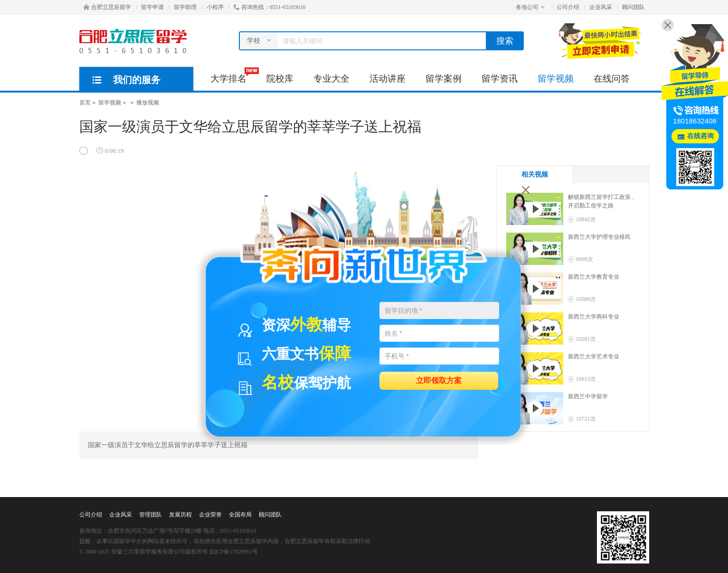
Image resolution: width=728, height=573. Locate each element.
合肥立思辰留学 (107, 7)
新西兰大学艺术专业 (594, 357)
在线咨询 (700, 136)
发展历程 (180, 515)
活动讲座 (388, 79)
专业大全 (331, 79)
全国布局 (240, 515)
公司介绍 (568, 7)
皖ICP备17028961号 (234, 552)
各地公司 (530, 7)
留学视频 (556, 79)
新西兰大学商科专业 (594, 317)
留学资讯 (500, 79)
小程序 (215, 7)
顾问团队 (633, 7)
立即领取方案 (439, 380)
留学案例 (444, 79)
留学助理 (185, 7)
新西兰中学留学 (588, 396)
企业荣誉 (210, 515)
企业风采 (601, 7)
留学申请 (152, 7)
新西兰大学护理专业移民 (599, 237)
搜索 (505, 41)
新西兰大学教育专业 (594, 277)
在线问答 (612, 79)
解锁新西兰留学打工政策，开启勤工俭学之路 (602, 201)
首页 (85, 103)
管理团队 (151, 515)
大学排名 (233, 75)
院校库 (280, 79)
